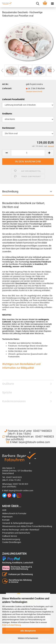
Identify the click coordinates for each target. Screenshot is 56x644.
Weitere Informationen (28, 638)
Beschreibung (10, 191)
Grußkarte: (7, 114)
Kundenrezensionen (14, 401)
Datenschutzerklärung (11, 625)
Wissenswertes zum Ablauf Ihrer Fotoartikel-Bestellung (27, 526)
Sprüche (7, 392)
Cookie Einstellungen (12, 542)
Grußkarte (8, 384)
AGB (4, 510)
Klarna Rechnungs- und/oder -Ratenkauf (21, 530)
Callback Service (10, 536)
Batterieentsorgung (11, 539)
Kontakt (6, 520)
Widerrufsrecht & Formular (14, 513)
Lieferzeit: (7, 88)
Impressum (7, 517)
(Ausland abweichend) (34, 92)
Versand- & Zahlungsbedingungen (18, 523)
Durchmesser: (9, 128)
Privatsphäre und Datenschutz (16, 533)
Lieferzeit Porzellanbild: (14, 99)
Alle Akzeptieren (28, 631)
